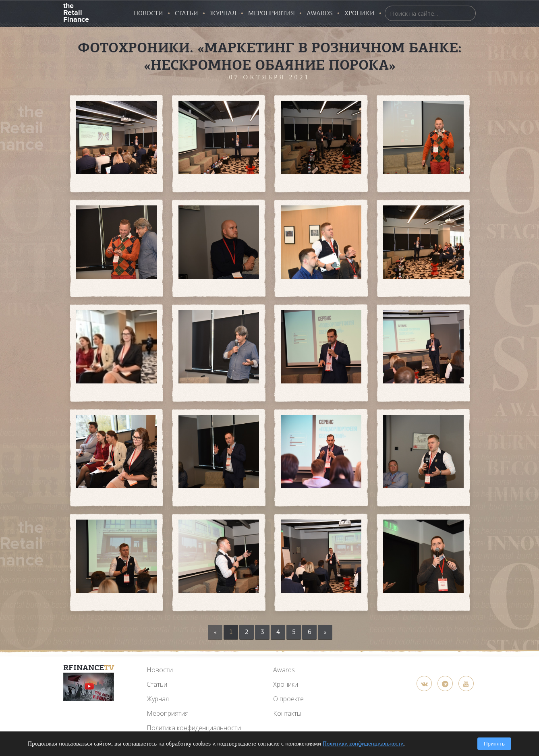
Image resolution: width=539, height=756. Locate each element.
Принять (494, 744)
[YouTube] (89, 687)
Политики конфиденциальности (363, 744)
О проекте (288, 699)
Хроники (360, 13)
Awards (284, 670)
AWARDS (320, 13)
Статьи (187, 13)
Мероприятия (272, 13)
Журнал (223, 13)
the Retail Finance (76, 12)
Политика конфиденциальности (194, 728)
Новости (148, 13)
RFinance (89, 668)
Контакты (287, 713)
